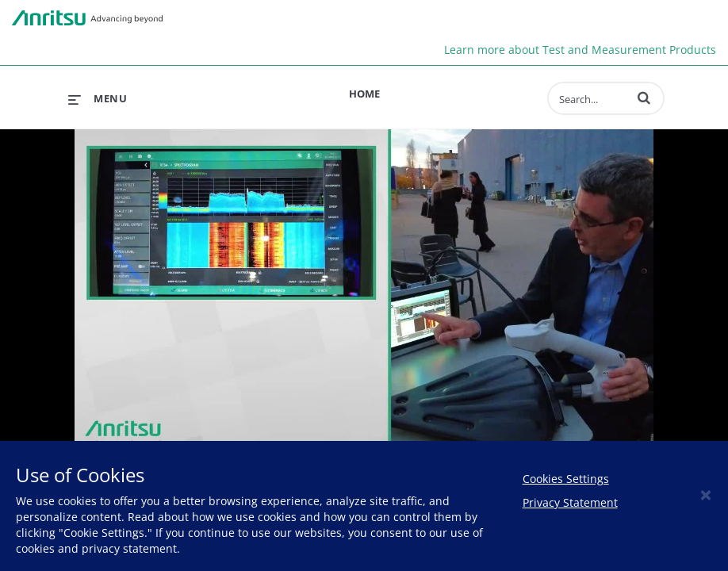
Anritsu (87, 18)
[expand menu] (98, 98)
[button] (644, 98)
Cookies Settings (566, 479)
